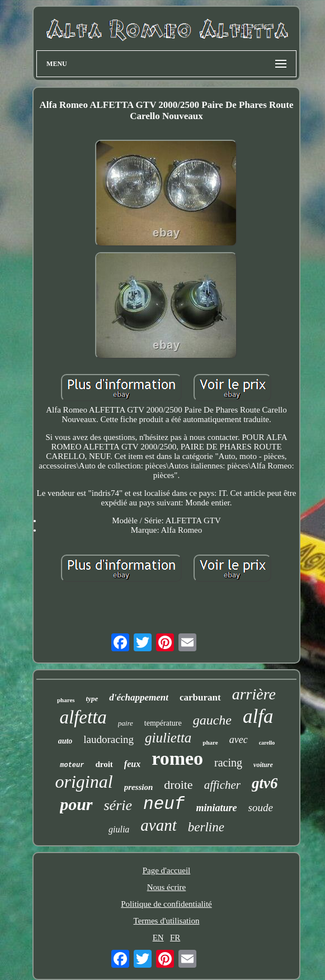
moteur (72, 765)
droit (104, 764)
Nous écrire (167, 887)
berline (206, 827)
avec (239, 740)
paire (126, 723)
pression (139, 787)
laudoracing (109, 739)
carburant (200, 697)
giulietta (168, 738)
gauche (212, 720)
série (118, 805)
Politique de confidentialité (166, 904)
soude (261, 808)
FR (175, 938)
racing (228, 763)
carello (267, 743)
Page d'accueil (167, 870)
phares (66, 700)
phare (210, 742)
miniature (216, 808)
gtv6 (265, 783)
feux (132, 764)
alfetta (83, 717)
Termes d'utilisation (167, 921)
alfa (258, 716)
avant (158, 825)
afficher (222, 785)
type (92, 699)
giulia (119, 829)
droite (178, 785)
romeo (177, 758)
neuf (164, 804)
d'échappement (139, 697)
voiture (263, 765)
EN (158, 938)
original (84, 782)
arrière (254, 694)
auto (65, 741)
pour (76, 804)
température (163, 723)
